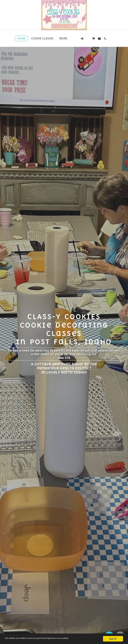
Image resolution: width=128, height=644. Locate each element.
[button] (76, 38)
